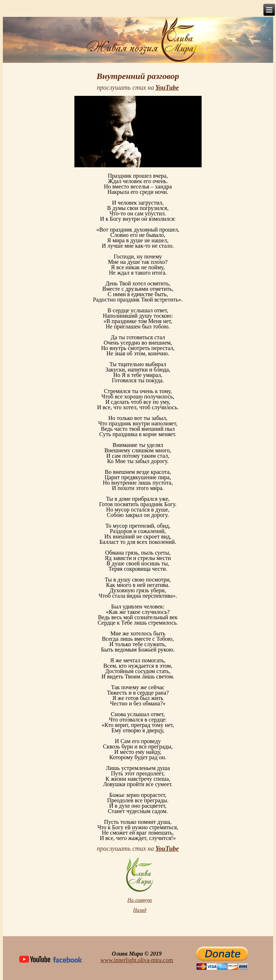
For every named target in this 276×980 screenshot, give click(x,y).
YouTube (167, 88)
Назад (140, 910)
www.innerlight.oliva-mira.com (137, 960)
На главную (140, 900)
